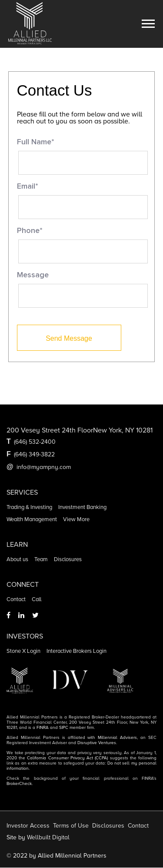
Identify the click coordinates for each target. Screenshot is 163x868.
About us (17, 559)
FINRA (43, 728)
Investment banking (82, 507)
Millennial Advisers (117, 738)
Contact (16, 599)
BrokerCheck (19, 784)
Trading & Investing (29, 507)
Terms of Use (71, 826)
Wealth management (32, 519)
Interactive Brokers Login (77, 651)
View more (76, 519)
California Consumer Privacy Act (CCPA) (67, 758)
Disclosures (68, 559)
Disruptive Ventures (97, 743)
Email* (28, 186)
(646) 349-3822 (34, 454)
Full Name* (36, 142)
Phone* (30, 231)
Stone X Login (23, 651)
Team (41, 559)
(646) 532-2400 (35, 442)
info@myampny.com (44, 467)
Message (33, 275)
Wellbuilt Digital (48, 837)
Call (37, 599)
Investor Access (28, 826)
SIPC (64, 728)
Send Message (69, 338)
